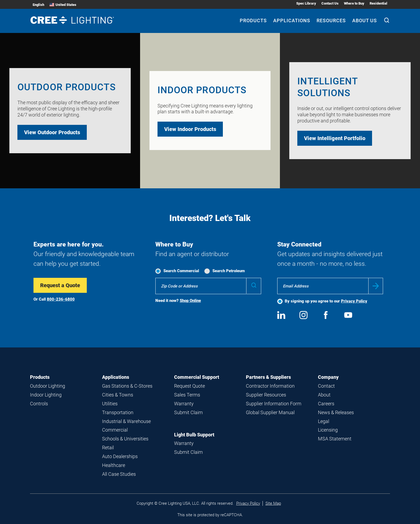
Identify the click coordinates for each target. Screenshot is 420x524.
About (324, 395)
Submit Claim (188, 412)
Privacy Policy (354, 301)
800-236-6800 (61, 299)
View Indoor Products (190, 129)
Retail (108, 448)
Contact (326, 386)
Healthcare (114, 465)
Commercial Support (197, 377)
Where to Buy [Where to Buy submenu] (354, 3)
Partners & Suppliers (268, 377)
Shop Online (190, 301)
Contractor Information (270, 386)
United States (63, 5)
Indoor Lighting (46, 395)
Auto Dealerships (120, 456)
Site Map (273, 503)
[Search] (387, 21)
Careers (326, 404)
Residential (378, 3)
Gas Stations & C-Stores (127, 386)
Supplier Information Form (274, 404)
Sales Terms (187, 395)
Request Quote (190, 386)
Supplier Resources (266, 395)
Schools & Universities (125, 439)
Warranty (184, 404)
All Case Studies (119, 474)
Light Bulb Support (194, 435)
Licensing (328, 430)
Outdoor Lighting (48, 386)
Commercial (115, 430)
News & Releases (336, 412)
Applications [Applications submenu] (292, 20)
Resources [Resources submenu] (331, 20)
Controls (39, 404)
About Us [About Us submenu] (365, 20)
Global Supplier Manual (270, 412)
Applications (116, 377)
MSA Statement (335, 439)
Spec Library (306, 3)
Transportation (118, 412)
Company (328, 377)
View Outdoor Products (52, 132)
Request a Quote (60, 285)
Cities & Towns (118, 395)
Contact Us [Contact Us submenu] (330, 3)
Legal (324, 421)
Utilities (110, 404)
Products (40, 377)
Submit (376, 286)
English (38, 5)
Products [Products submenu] (253, 20)
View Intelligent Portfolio (335, 138)
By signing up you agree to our (326, 301)
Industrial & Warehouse (126, 421)
